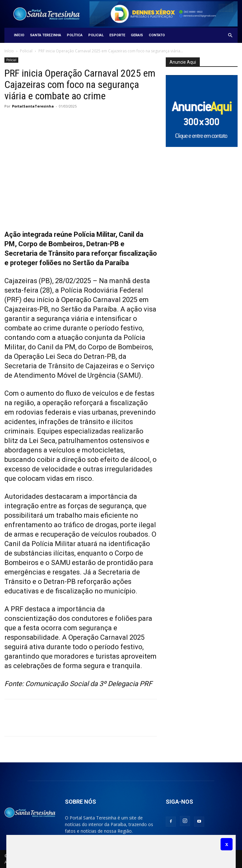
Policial (96, 35)
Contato (157, 35)
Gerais (137, 35)
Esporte (117, 35)
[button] (230, 35)
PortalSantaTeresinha (33, 106)
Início (19, 35)
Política (75, 35)
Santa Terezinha (46, 35)
